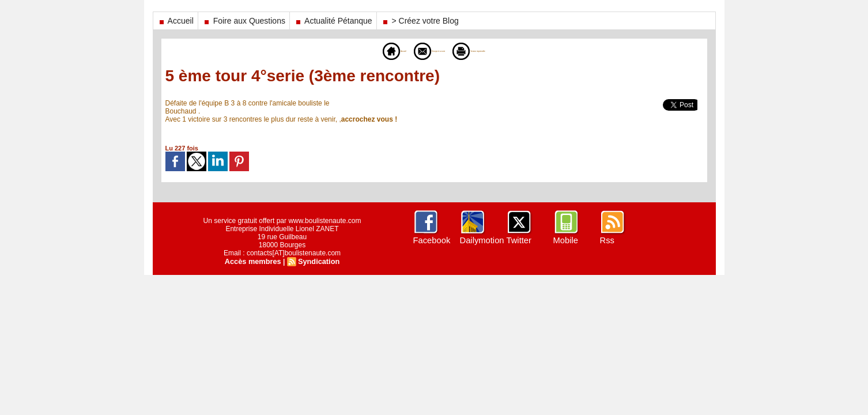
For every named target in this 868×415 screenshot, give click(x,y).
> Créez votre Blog (420, 21)
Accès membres (254, 261)
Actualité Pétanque (333, 21)
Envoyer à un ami (416, 51)
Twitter (518, 240)
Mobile (565, 240)
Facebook (431, 240)
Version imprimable (499, 51)
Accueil (176, 21)
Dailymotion (481, 240)
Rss (607, 240)
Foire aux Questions (244, 21)
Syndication (317, 261)
